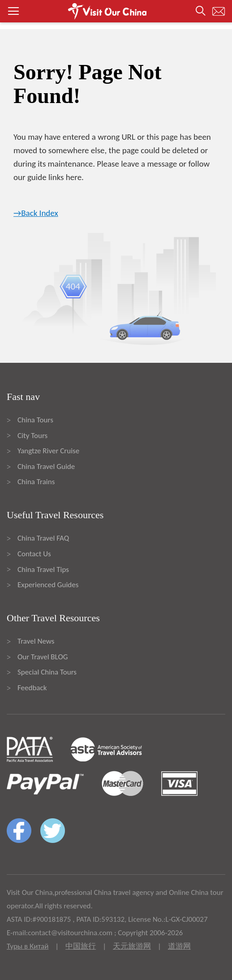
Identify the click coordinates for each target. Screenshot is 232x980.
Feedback (32, 688)
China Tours (35, 420)
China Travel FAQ (43, 538)
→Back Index (36, 213)
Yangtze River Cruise (48, 451)
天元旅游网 (132, 946)
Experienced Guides (48, 585)
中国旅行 (81, 946)
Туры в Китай (28, 946)
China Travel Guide (46, 466)
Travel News (36, 641)
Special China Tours (47, 672)
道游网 (179, 946)
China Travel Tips (43, 570)
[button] (116, 11)
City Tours (32, 436)
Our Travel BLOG (43, 657)
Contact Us (34, 554)
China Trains (36, 482)
